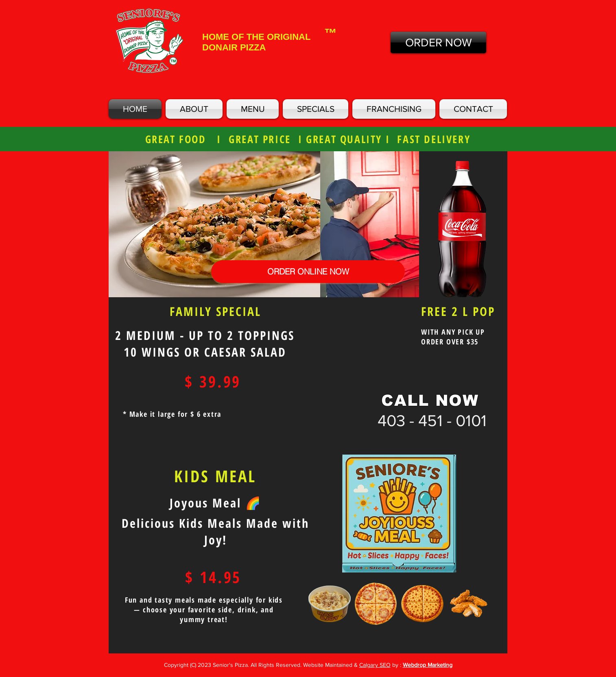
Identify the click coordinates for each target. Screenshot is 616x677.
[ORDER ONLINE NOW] (308, 272)
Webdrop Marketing (428, 665)
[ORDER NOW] (438, 42)
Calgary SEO (375, 665)
